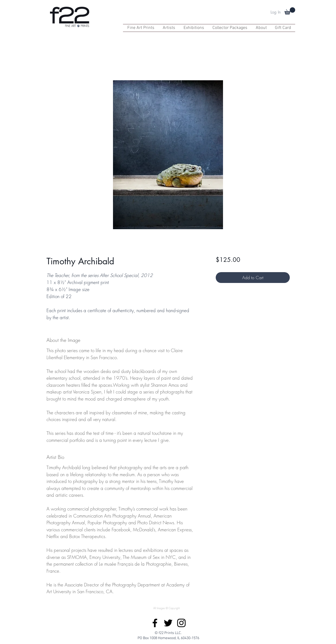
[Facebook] (155, 623)
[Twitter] (168, 623)
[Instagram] (181, 623)
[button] (290, 11)
